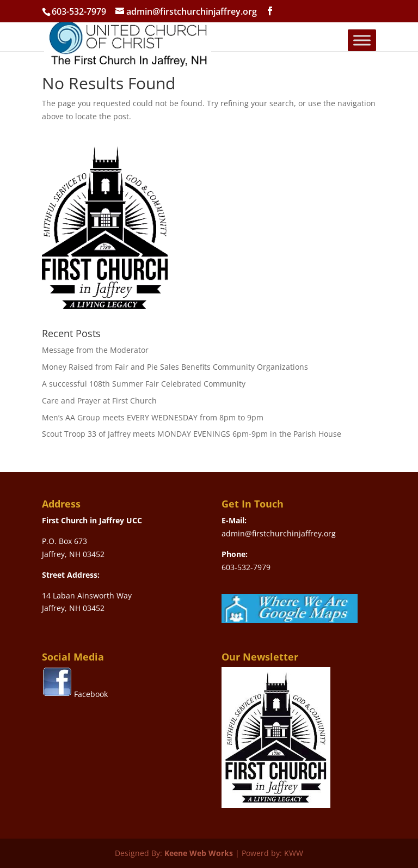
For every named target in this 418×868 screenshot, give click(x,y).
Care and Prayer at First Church (99, 401)
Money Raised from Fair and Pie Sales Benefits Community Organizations (175, 367)
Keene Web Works (199, 853)
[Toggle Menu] (362, 40)
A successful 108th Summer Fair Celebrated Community (144, 384)
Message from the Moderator (95, 350)
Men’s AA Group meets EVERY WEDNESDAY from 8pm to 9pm (153, 417)
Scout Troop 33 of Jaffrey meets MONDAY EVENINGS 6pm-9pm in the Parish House (192, 434)
